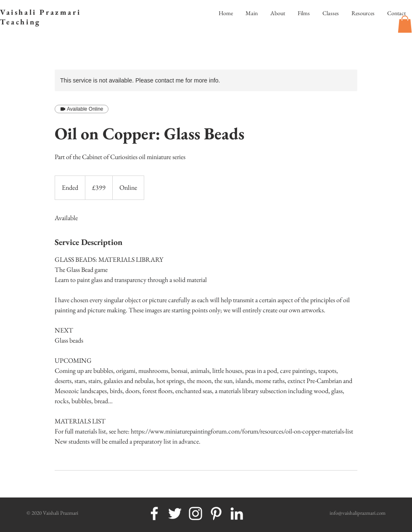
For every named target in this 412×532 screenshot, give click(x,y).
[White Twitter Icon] (175, 513)
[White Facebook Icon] (154, 513)
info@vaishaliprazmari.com (358, 513)
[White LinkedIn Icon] (237, 513)
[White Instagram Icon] (195, 513)
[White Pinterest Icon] (216, 513)
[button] (405, 24)
